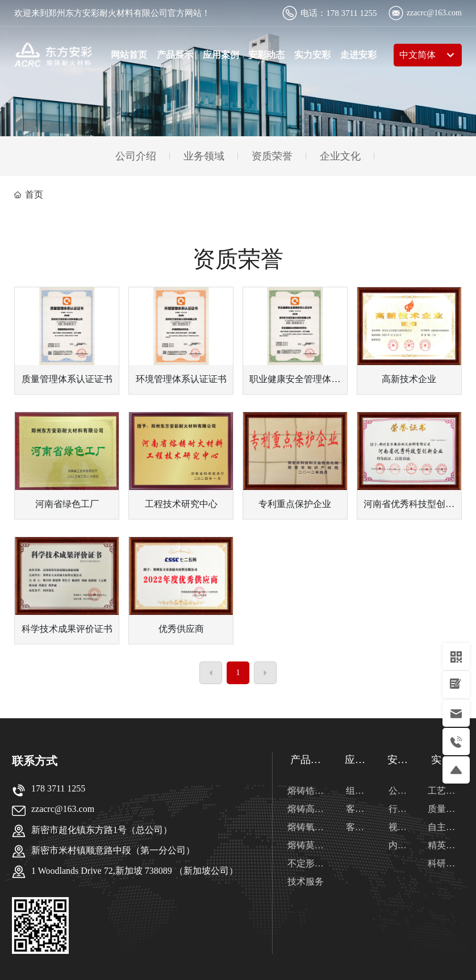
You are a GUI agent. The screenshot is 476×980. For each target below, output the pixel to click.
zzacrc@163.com (434, 13)
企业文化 (340, 156)
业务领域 (204, 156)
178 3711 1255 (351, 13)
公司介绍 (136, 156)
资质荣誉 (272, 156)
